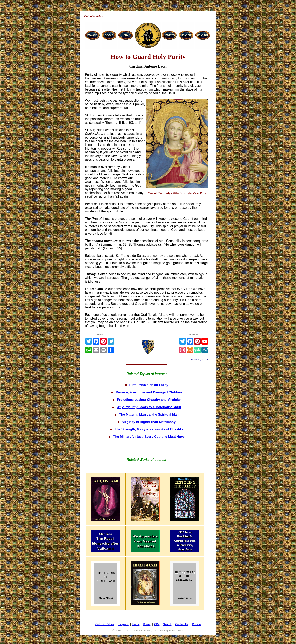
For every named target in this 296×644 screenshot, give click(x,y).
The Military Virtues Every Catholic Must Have (149, 437)
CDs (157, 624)
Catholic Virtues (105, 624)
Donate (196, 624)
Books (147, 624)
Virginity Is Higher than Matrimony (149, 422)
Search (167, 624)
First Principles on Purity (149, 385)
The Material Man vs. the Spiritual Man (149, 414)
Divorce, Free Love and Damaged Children (149, 392)
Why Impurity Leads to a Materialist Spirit (149, 407)
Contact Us (182, 624)
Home (136, 624)
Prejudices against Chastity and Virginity (149, 400)
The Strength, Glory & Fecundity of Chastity (149, 429)
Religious (123, 624)
